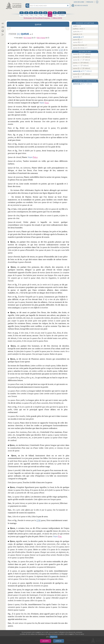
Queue (28, 38)
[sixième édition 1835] (45, 14)
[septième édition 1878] (50, 14)
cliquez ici (54, 637)
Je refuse (59, 641)
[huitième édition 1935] (55, 14)
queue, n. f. (81, 63)
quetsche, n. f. (78, 31)
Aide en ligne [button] (79, 2)
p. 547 (61, 50)
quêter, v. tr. (77, 26)
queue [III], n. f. (78, 42)
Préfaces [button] (90, 2)
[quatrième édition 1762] (36, 14)
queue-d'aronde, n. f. (80, 45)
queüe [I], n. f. (82, 54)
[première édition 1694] (22, 14)
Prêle (35, 157)
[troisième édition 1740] (31, 14)
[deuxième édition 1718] (26, 14)
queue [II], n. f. (78, 40)
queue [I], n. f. (78, 37)
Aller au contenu (14, 2)
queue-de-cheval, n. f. (80, 48)
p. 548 (39, 521)
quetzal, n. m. (78, 34)
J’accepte (46, 641)
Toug (47, 103)
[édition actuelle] (62, 14)
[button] (3, 23)
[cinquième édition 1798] (41, 14)
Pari (60, 537)
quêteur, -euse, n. (79, 29)
